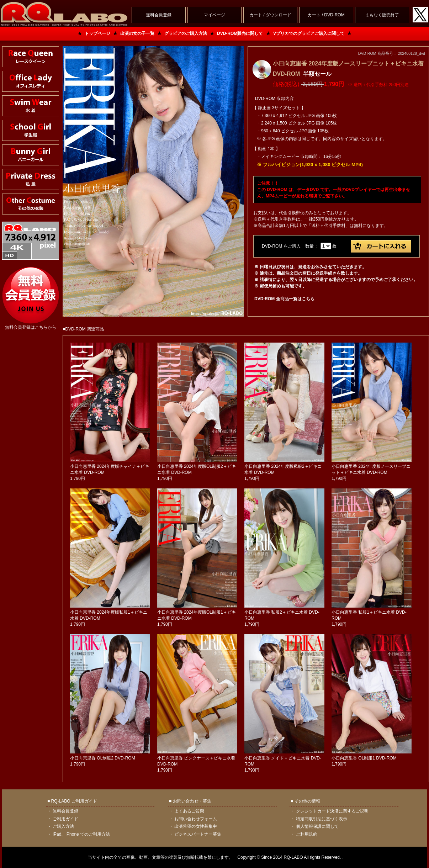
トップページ (97, 33)
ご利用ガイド (65, 819)
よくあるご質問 (189, 811)
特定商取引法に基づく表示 (322, 819)
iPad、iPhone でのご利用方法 (81, 834)
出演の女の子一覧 (137, 33)
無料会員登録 (65, 811)
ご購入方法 (63, 826)
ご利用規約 (307, 834)
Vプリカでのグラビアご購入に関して (309, 33)
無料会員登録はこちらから (31, 327)
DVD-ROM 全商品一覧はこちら (284, 299)
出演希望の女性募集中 (196, 826)
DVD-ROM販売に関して (240, 33)
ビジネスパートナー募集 (198, 834)
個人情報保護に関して (317, 826)
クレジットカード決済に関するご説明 (332, 811)
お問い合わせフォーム (196, 819)
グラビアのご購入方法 (186, 33)
